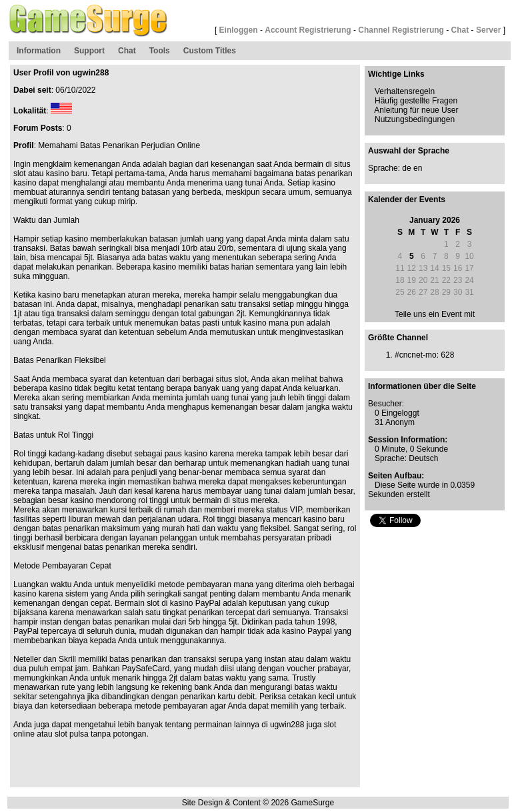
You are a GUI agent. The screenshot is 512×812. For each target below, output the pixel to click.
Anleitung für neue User (416, 110)
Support (89, 51)
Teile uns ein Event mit (435, 314)
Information (39, 51)
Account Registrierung (308, 30)
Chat (460, 30)
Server (488, 30)
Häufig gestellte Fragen (416, 101)
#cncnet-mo (416, 355)
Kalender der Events (407, 199)
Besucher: (386, 404)
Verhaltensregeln (405, 91)
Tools (160, 51)
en (418, 168)
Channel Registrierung (401, 30)
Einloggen (239, 30)
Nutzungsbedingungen (415, 119)
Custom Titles (210, 51)
